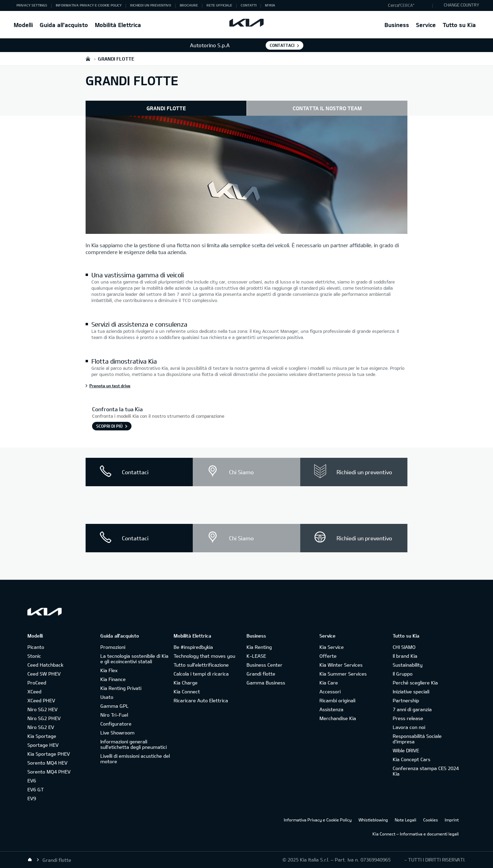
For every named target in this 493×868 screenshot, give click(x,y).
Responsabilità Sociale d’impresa (417, 739)
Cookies (431, 820)
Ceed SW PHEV (44, 674)
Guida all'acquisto (64, 25)
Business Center (264, 665)
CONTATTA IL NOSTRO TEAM (327, 108)
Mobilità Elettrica (118, 25)
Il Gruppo (403, 674)
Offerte (328, 656)
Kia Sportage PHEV (49, 754)
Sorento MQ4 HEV (47, 763)
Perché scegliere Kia (415, 683)
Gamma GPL (115, 706)
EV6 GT (36, 789)
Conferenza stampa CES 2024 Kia (426, 771)
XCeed (34, 691)
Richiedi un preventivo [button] (151, 5)
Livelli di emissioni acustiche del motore (135, 759)
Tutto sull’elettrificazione (201, 665)
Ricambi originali (337, 700)
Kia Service (332, 647)
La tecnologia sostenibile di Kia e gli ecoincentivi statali (134, 659)
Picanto (36, 647)
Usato (107, 697)
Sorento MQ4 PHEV (49, 772)
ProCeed (37, 683)
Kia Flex (109, 670)
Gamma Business (266, 683)
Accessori (330, 691)
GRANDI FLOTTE (166, 108)
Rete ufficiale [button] (219, 5)
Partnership (406, 700)
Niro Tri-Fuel (114, 715)
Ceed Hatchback (45, 665)
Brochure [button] (189, 5)
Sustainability (408, 665)
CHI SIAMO (404, 647)
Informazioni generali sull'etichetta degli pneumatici (134, 744)
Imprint (452, 820)
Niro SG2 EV (41, 727)
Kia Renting (259, 647)
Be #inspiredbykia (193, 647)
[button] (409, 5)
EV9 (32, 798)
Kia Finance (113, 679)
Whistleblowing (373, 820)
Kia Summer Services (343, 674)
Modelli (23, 25)
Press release (408, 718)
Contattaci (282, 45)
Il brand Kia (405, 656)
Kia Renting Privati (121, 688)
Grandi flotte (261, 674)
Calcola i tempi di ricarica (201, 674)
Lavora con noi (409, 727)
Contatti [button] (249, 5)
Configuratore (116, 724)
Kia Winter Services (341, 665)
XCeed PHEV (41, 700)
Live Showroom (117, 733)
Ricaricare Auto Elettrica (201, 700)
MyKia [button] (270, 5)
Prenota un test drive (110, 386)
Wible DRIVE (406, 750)
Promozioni (113, 647)
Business (397, 25)
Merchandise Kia (338, 718)
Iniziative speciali (411, 691)
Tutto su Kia (459, 25)
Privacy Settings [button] (32, 5)
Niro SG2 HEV (42, 709)
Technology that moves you (204, 656)
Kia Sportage (42, 736)
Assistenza (331, 709)
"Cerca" (407, 5)
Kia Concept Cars (412, 759)
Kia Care (329, 683)
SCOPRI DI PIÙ (109, 426)
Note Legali (406, 820)
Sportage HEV (43, 745)
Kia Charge (186, 683)
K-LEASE (256, 656)
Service (426, 25)
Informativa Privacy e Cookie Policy (318, 820)
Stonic (34, 656)
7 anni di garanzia (412, 709)
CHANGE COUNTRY (462, 5)
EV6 (32, 781)
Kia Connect (187, 691)
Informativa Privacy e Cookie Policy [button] (89, 5)
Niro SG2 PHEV (44, 718)
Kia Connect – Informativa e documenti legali (416, 834)
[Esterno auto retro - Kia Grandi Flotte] (246, 176)
